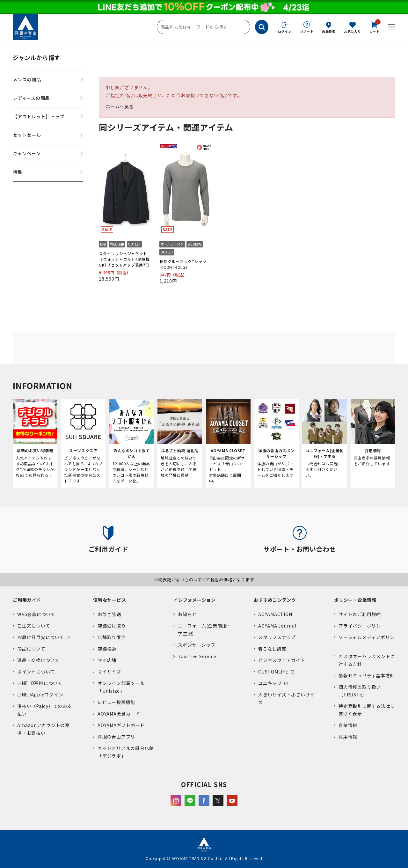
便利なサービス (109, 600)
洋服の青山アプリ (116, 737)
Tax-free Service (197, 656)
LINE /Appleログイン (40, 695)
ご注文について (34, 626)
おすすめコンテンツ (275, 600)
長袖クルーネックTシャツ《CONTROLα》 (183, 264)
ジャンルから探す (36, 57)
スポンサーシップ (197, 645)
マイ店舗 (107, 660)
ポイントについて (36, 672)
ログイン (285, 31)
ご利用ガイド (27, 600)
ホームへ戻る (120, 107)
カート (375, 27)
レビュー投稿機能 (116, 702)
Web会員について (36, 614)
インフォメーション (195, 600)
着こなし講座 (272, 649)
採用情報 (348, 737)
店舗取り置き (112, 637)
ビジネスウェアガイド (282, 660)
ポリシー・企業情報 (355, 600)
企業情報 (348, 725)
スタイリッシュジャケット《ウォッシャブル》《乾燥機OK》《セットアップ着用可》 (125, 259)
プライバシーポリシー (362, 626)
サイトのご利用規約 (360, 614)
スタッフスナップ (277, 637)
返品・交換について (38, 660)
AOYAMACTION (275, 614)
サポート (307, 31)
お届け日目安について (41, 637)
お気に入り (353, 31)
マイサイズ (109, 672)
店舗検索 (329, 31)
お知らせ (187, 614)
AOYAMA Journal (277, 626)
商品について (31, 649)
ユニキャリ (270, 683)
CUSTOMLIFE (273, 672)
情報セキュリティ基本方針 (367, 675)
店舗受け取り (112, 626)
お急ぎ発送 (109, 614)
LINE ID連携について (40, 683)
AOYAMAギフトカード (121, 725)
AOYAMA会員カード (119, 714)
